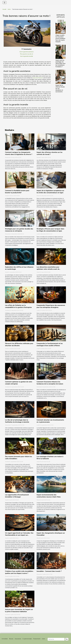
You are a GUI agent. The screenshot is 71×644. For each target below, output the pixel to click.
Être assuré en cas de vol (27, 54)
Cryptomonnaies (27, 639)
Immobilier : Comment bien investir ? (49, 571)
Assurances (18, 639)
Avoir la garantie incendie (27, 56)
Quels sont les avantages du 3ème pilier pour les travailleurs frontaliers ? (61, 63)
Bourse (11, 639)
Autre (9, 9)
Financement (37, 639)
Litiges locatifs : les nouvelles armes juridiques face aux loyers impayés (60, 38)
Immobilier (5, 639)
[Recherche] (56, 639)
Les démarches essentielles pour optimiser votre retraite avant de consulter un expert (48, 269)
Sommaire (27, 49)
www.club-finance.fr (38, 78)
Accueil (4, 9)
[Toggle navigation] (5, 3)
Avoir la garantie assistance (27, 52)
